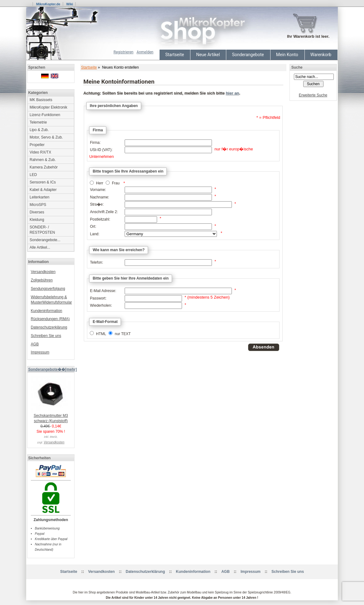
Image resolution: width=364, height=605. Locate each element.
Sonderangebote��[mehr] (52, 369)
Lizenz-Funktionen (45, 115)
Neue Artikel (208, 55)
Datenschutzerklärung (49, 327)
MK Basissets (41, 100)
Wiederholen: (101, 305)
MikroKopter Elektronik (48, 107)
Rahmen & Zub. (43, 160)
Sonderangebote (248, 55)
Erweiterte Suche (313, 95)
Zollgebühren (42, 280)
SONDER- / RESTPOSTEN (42, 230)
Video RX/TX (40, 152)
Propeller (37, 145)
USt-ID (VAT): (101, 150)
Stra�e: (97, 204)
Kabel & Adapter (43, 190)
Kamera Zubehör (44, 167)
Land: (95, 234)
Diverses (37, 212)
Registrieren (123, 52)
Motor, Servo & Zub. (46, 137)
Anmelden (145, 52)
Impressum (40, 352)
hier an (233, 93)
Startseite (175, 55)
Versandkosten (43, 272)
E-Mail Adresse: (103, 291)
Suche (297, 67)
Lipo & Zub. (39, 130)
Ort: (93, 227)
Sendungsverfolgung (48, 289)
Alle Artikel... (40, 247)
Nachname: (100, 197)
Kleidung (37, 220)
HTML (101, 334)
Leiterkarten (39, 197)
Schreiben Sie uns (46, 336)
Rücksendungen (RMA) (50, 319)
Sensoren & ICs (43, 182)
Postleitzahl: (100, 219)
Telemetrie (38, 122)
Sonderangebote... (45, 240)
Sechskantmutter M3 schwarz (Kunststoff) (51, 416)
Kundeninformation (47, 311)
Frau (116, 183)
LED (33, 175)
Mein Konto (287, 55)
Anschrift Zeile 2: (104, 212)
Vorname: (98, 190)
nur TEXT (123, 334)
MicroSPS (38, 205)
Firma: (95, 143)
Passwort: (98, 298)
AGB (35, 344)
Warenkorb (321, 55)
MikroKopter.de (48, 4)
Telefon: (97, 262)
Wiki (69, 4)
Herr (100, 183)
